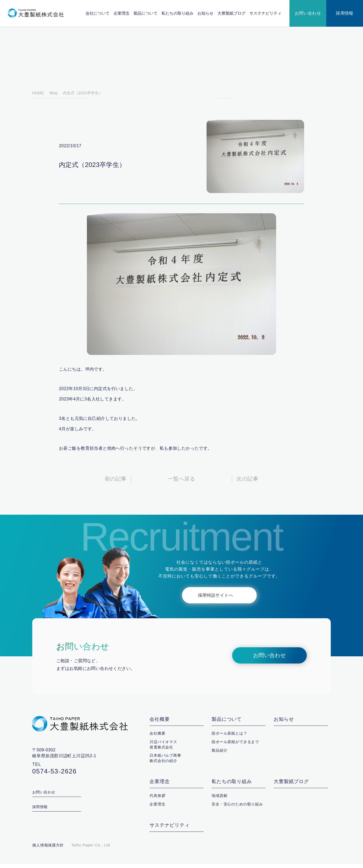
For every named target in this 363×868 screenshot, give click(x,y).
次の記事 (247, 483)
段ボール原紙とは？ (229, 737)
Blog (53, 97)
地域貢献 (219, 800)
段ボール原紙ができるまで (235, 746)
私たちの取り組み (178, 13)
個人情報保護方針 (48, 849)
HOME (38, 97)
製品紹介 (219, 754)
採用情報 (345, 13)
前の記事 (116, 483)
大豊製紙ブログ (232, 13)
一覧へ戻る (181, 483)
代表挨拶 (157, 800)
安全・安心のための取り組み (237, 808)
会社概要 (160, 723)
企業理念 (122, 13)
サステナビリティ (266, 13)
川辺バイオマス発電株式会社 (163, 748)
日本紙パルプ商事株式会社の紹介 (165, 762)
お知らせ (206, 13)
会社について (98, 13)
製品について (146, 13)
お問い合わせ (308, 13)
